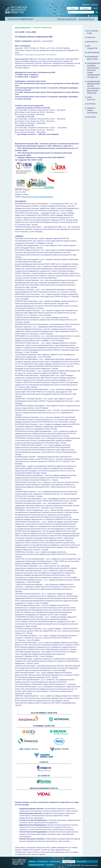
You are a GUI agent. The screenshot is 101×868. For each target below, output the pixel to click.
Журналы (91, 104)
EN (96, 16)
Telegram (95, 5)
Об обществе (43, 861)
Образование (93, 53)
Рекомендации (56, 861)
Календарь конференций (67, 19)
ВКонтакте (86, 5)
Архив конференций (86, 19)
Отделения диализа (37, 865)
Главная (32, 861)
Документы (92, 42)
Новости (91, 37)
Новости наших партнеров (92, 110)
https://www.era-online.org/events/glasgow (37, 197)
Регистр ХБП (81, 861)
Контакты (92, 117)
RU (92, 16)
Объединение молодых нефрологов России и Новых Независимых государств (94, 70)
